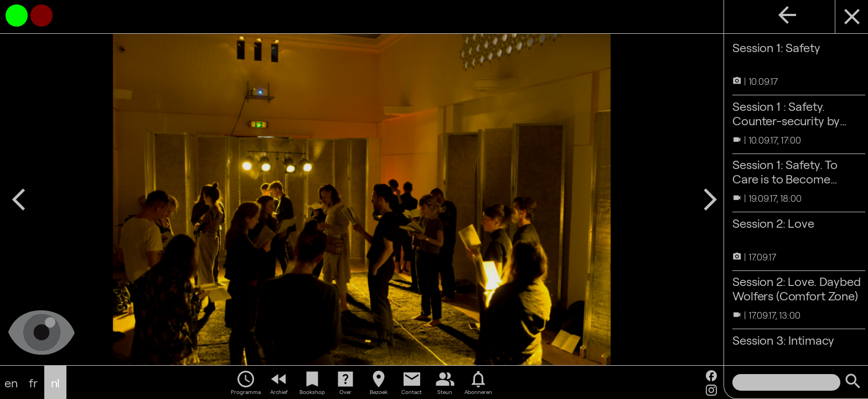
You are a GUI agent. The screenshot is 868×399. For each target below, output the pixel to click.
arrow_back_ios (19, 199)
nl (56, 382)
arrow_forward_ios (705, 199)
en (11, 382)
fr (33, 382)
